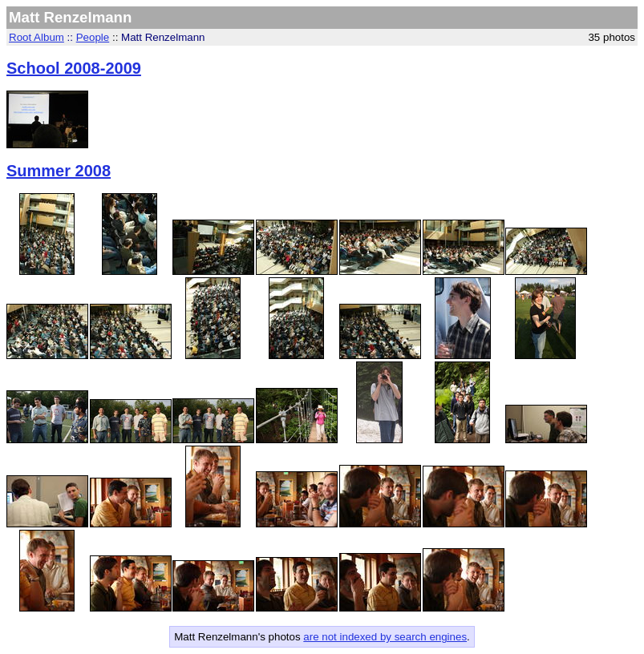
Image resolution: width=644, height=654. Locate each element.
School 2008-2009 (74, 68)
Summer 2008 (59, 171)
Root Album (36, 37)
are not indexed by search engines (385, 637)
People (93, 37)
